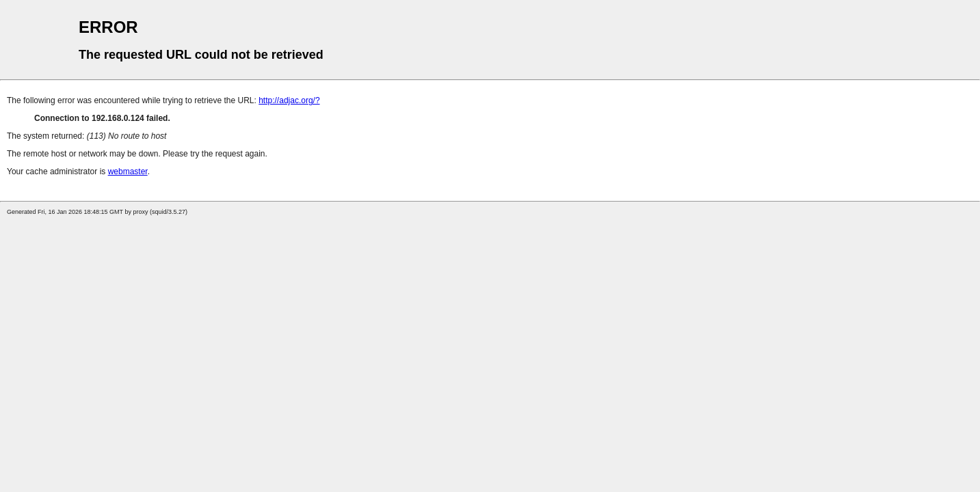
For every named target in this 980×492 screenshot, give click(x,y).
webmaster (128, 172)
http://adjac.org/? (289, 100)
